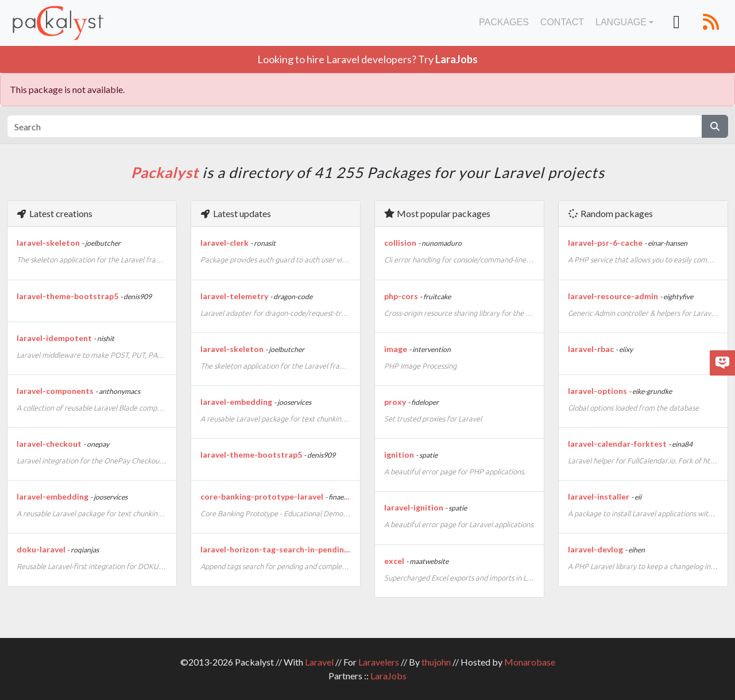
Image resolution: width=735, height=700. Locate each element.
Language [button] (621, 22)
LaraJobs (388, 676)
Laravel (319, 662)
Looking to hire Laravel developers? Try (367, 59)
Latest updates (235, 213)
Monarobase (530, 662)
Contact (562, 22)
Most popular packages (437, 213)
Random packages (610, 213)
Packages (504, 22)
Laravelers (379, 662)
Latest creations (54, 213)
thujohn (436, 662)
